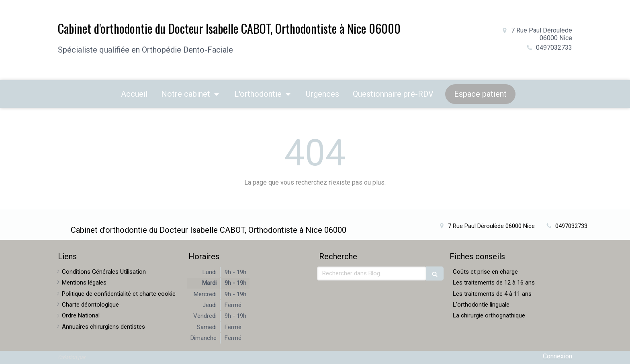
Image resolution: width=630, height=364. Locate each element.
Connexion (557, 356)
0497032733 (554, 48)
